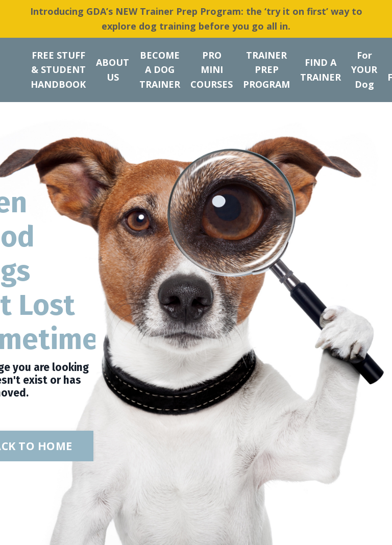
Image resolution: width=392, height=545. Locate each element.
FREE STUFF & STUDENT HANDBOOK (58, 70)
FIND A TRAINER (321, 70)
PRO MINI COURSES (212, 70)
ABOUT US (113, 70)
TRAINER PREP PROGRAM (266, 70)
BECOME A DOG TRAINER (160, 70)
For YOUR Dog (364, 70)
